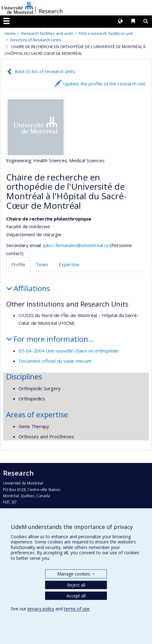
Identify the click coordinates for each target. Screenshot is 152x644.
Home (10, 33)
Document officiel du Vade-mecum (55, 361)
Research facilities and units (47, 33)
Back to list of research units (45, 71)
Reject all (76, 585)
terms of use (77, 609)
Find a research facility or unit (106, 33)
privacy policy (41, 609)
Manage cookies (76, 574)
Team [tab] (42, 264)
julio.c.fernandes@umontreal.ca (76, 245)
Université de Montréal (17, 8)
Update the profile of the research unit (104, 84)
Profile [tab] (18, 264)
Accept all (76, 596)
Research (51, 11)
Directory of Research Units (36, 40)
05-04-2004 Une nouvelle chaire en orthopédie (69, 351)
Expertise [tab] (69, 264)
